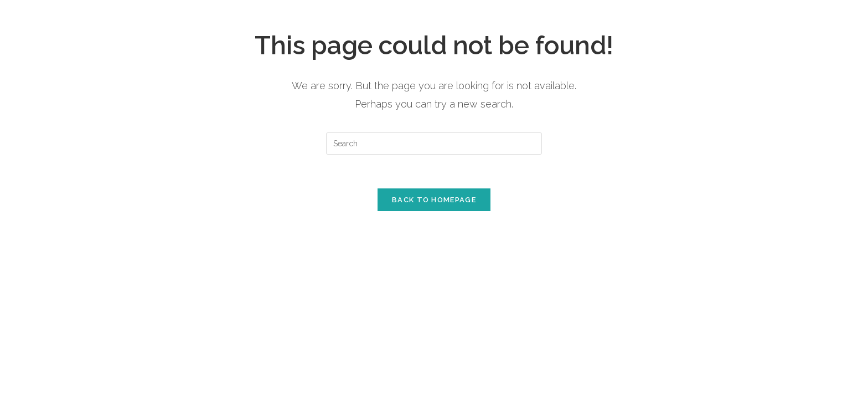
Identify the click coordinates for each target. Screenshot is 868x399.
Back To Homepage (434, 200)
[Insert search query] (434, 144)
